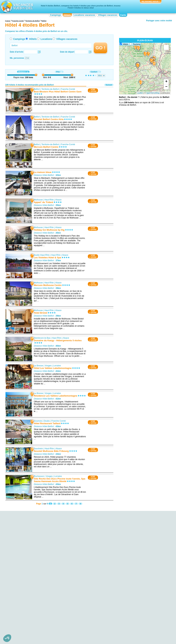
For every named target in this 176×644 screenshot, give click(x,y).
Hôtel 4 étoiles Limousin (77, 618)
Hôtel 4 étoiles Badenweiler (126, 579)
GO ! (100, 48)
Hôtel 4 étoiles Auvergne (30, 609)
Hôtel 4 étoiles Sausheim (78, 563)
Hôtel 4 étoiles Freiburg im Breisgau (130, 569)
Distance (23, 72)
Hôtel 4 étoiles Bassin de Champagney (37, 576)
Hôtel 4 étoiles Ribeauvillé (125, 571)
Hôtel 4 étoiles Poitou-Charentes (128, 616)
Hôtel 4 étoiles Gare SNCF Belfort (35, 557)
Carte (123, 15)
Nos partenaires (107, 627)
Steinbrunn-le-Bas (42, 338)
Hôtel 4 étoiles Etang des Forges (34, 564)
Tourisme (137, 44)
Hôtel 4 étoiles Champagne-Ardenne (83, 604)
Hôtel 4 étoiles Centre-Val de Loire (35, 618)
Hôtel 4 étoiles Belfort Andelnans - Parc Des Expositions (39, 568)
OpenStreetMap (153, 93)
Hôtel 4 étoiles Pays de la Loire (128, 611)
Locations (46, 39)
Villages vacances (108, 15)
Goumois (38, 421)
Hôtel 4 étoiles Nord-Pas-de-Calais (129, 609)
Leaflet (140, 93)
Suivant (109, 85)
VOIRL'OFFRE (93, 91)
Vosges (48, 366)
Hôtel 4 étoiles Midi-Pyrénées (127, 606)
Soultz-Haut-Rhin (42, 255)
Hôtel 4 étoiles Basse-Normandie (34, 611)
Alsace (58, 200)
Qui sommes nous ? (71, 627)
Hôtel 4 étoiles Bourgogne (31, 614)
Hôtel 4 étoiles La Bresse (78, 553)
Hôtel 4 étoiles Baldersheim (79, 560)
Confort (95, 72)
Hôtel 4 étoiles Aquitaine (30, 606)
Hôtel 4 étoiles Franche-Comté (80, 609)
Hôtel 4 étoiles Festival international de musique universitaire (37, 561)
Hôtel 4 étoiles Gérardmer (125, 562)
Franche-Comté (68, 89)
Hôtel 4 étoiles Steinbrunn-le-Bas (81, 548)
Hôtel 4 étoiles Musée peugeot (33, 581)
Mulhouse (38, 200)
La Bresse (38, 366)
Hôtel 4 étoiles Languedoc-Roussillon (83, 616)
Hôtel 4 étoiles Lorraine (124, 604)
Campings (56, 15)
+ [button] (166, 82)
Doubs (47, 421)
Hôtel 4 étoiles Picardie (124, 614)
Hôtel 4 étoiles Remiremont (79, 568)
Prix (59, 72)
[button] (7, 638)
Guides (116, 632)
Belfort (37, 89)
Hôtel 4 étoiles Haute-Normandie (81, 611)
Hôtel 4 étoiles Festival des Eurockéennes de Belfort (40, 573)
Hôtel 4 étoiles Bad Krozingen (127, 576)
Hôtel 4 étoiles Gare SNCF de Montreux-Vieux (40, 579)
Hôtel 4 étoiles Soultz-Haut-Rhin (81, 551)
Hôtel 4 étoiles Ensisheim (78, 565)
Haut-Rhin (49, 200)
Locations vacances (84, 15)
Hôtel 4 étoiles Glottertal (124, 574)
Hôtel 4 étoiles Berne (123, 559)
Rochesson (39, 476)
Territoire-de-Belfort (50, 89)
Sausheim (38, 449)
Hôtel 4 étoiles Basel (123, 567)
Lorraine (57, 366)
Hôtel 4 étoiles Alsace (29, 604)
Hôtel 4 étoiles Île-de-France (79, 614)
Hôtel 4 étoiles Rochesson (78, 558)
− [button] (166, 87)
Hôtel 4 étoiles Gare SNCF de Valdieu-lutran (39, 586)
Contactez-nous (90, 627)
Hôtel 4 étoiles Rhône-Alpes (126, 621)
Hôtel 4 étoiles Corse (76, 606)
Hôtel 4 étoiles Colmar (124, 557)
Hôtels (67, 15)
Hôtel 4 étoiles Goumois (77, 556)
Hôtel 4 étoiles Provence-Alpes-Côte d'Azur (133, 618)
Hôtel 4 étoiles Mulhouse (78, 546)
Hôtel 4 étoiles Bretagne (30, 616)
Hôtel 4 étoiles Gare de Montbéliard (35, 583)
